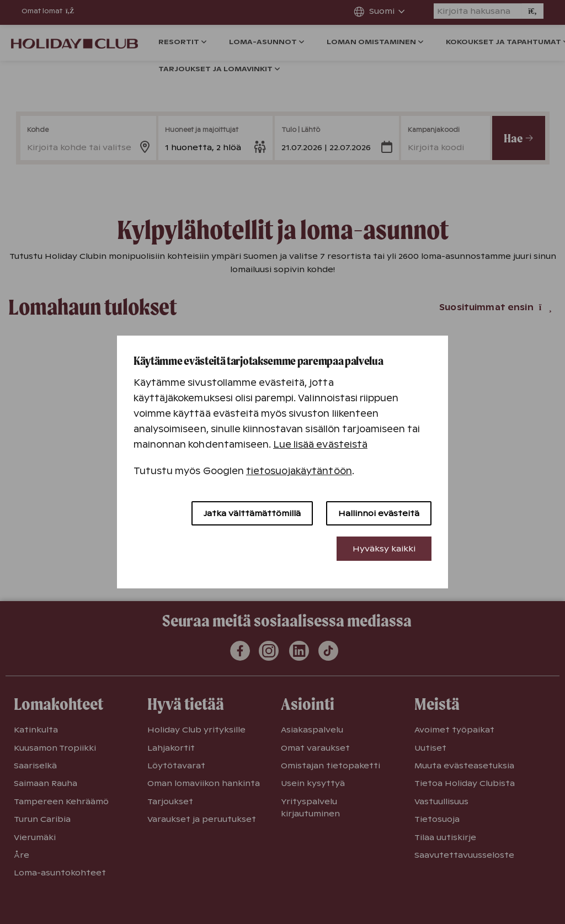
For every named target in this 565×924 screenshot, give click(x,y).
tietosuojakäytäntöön (299, 471)
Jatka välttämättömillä (252, 513)
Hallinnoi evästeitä (379, 513)
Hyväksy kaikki (384, 549)
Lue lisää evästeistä (320, 445)
